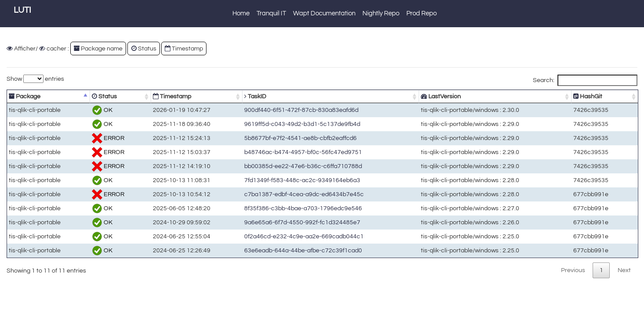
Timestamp (184, 48)
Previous (573, 270)
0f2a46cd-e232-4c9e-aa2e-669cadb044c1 (301, 236)
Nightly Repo (381, 13)
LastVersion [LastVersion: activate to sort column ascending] (443, 96)
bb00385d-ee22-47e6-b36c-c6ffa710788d (300, 166)
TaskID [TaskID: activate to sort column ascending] (252, 96)
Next (624, 270)
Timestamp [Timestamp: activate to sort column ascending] (170, 96)
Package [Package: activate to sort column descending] (25, 96)
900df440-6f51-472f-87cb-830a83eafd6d (298, 110)
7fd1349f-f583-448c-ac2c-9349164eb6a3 (299, 180)
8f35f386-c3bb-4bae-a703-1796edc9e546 (300, 208)
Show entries (35, 79)
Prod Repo (421, 13)
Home (241, 13)
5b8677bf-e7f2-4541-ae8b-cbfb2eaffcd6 (297, 138)
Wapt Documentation (324, 13)
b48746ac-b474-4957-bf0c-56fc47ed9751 (300, 152)
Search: (585, 80)
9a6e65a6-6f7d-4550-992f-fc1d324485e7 (299, 222)
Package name (98, 48)
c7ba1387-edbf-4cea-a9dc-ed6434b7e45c (301, 194)
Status (144, 48)
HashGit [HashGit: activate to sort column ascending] (589, 96)
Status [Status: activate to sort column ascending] (103, 96)
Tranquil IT (271, 13)
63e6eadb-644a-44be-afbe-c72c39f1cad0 (300, 250)
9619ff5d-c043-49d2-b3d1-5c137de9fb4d (299, 124)
